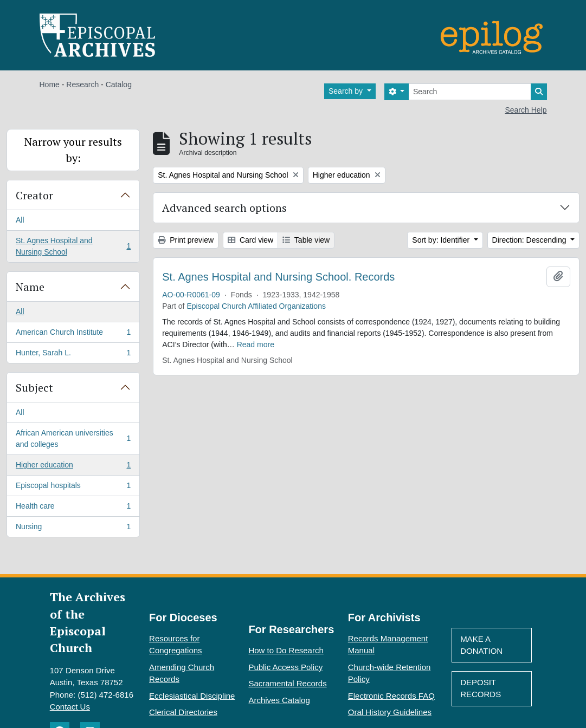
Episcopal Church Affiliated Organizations (256, 306)
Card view (250, 240)
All (20, 220)
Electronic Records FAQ (391, 696)
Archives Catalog (279, 700)
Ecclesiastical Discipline (192, 696)
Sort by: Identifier (442, 240)
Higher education (73, 467)
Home (50, 84)
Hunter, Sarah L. (73, 355)
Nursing (73, 529)
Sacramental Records (287, 683)
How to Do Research (286, 650)
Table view (306, 240)
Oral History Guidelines (390, 712)
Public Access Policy (285, 667)
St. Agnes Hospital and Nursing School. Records (278, 277)
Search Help (526, 110)
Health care (73, 508)
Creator (34, 195)
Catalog (119, 84)
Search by (347, 91)
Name (30, 287)
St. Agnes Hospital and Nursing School (73, 246)
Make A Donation (481, 645)
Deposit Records (481, 688)
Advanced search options (224, 208)
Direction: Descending (530, 240)
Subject (34, 388)
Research (82, 84)
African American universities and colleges (73, 438)
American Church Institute (73, 334)
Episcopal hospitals (73, 487)
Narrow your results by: (73, 150)
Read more (256, 344)
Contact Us (70, 707)
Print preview (186, 240)
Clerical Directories (183, 712)
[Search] (470, 92)
